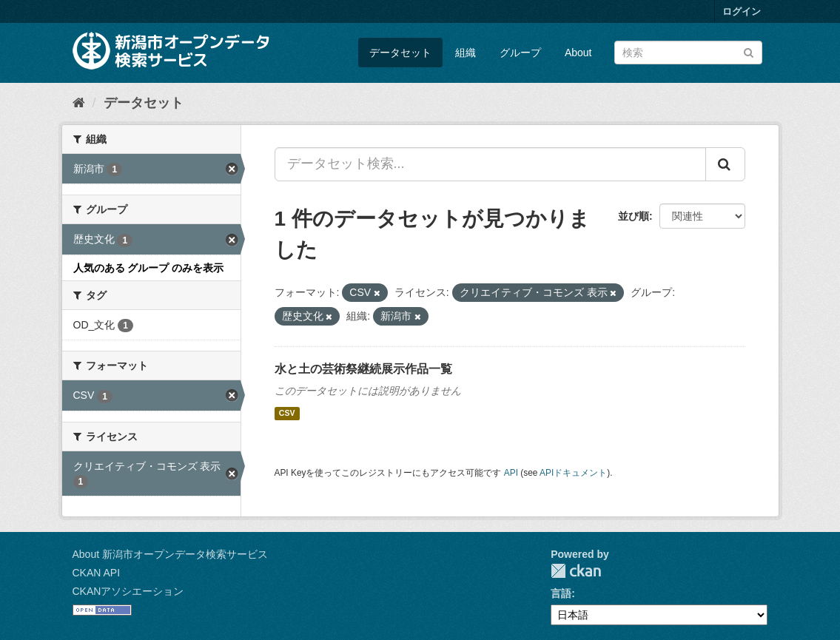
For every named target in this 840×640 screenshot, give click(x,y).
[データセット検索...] (490, 164)
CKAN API (97, 573)
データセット (400, 53)
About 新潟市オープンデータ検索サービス (170, 554)
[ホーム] (79, 103)
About (578, 53)
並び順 (634, 216)
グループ (520, 53)
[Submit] (749, 51)
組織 (466, 53)
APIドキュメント (573, 473)
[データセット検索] (688, 53)
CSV (287, 414)
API (511, 473)
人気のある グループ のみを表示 (149, 268)
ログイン (742, 11)
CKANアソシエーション (128, 591)
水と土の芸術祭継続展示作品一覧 (363, 369)
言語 (561, 593)
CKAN (576, 571)
